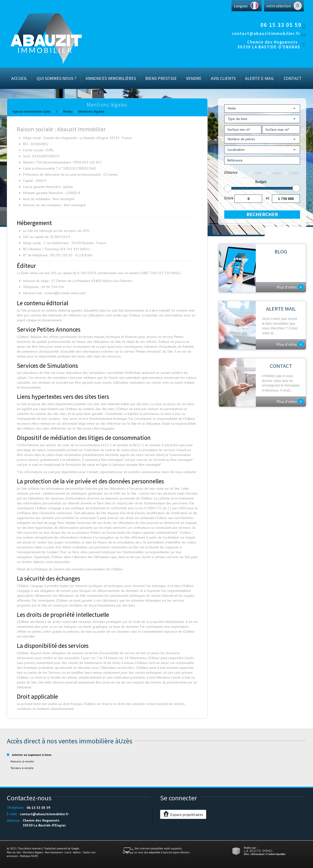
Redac (68, 112)
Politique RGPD (29, 856)
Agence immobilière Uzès (31, 112)
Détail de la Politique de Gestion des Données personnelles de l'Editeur (70, 569)
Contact (293, 78)
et (268, 198)
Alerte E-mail (260, 78)
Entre (229, 198)
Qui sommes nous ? (56, 78)
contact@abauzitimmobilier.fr (266, 33)
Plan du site (14, 852)
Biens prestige (161, 78)
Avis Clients (223, 78)
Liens (68, 852)
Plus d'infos (290, 287)
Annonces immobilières (111, 78)
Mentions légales (33, 852)
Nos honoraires (54, 852)
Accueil (19, 78)
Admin (77, 852)
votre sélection (279, 6)
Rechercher (262, 214)
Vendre (194, 78)
